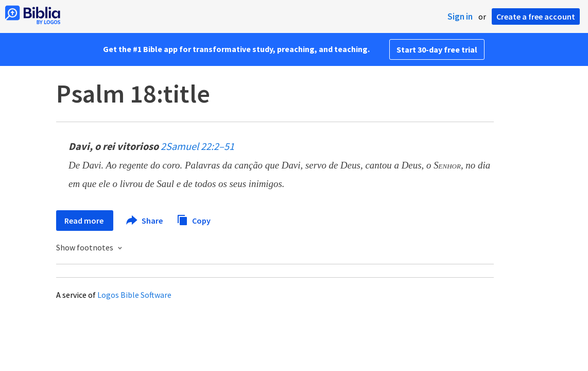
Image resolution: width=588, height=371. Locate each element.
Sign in (460, 16)
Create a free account (536, 16)
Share (145, 221)
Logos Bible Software (134, 295)
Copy (194, 219)
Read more (85, 221)
